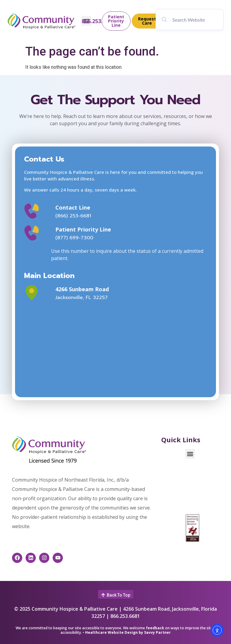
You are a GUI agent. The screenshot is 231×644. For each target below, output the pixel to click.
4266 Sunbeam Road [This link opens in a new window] (82, 289)
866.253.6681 (98, 21)
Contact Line (73, 207)
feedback (155, 628)
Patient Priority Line (83, 229)
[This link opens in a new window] (38, 293)
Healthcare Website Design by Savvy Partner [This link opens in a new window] (128, 632)
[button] (190, 454)
